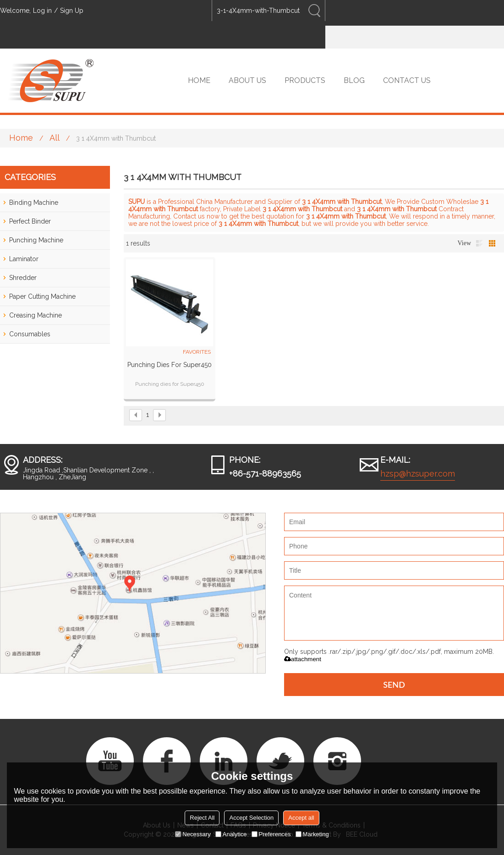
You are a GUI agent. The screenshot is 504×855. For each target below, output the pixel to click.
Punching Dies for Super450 (170, 365)
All (55, 138)
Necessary (193, 834)
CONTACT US (407, 80)
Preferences (271, 834)
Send (394, 685)
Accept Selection (251, 818)
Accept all (301, 818)
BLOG (354, 80)
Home (21, 138)
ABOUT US (247, 80)
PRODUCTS (305, 80)
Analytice (231, 834)
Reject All (202, 818)
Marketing (312, 834)
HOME (199, 80)
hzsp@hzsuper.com (418, 474)
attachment (303, 659)
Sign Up (72, 11)
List (479, 243)
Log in (42, 11)
